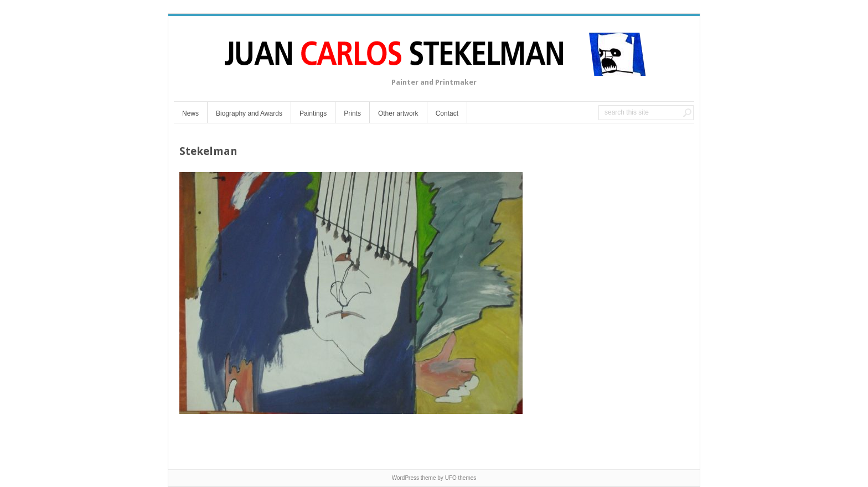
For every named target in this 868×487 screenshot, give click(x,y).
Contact (447, 113)
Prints (352, 113)
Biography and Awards (249, 113)
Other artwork (398, 113)
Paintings (313, 113)
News (190, 113)
